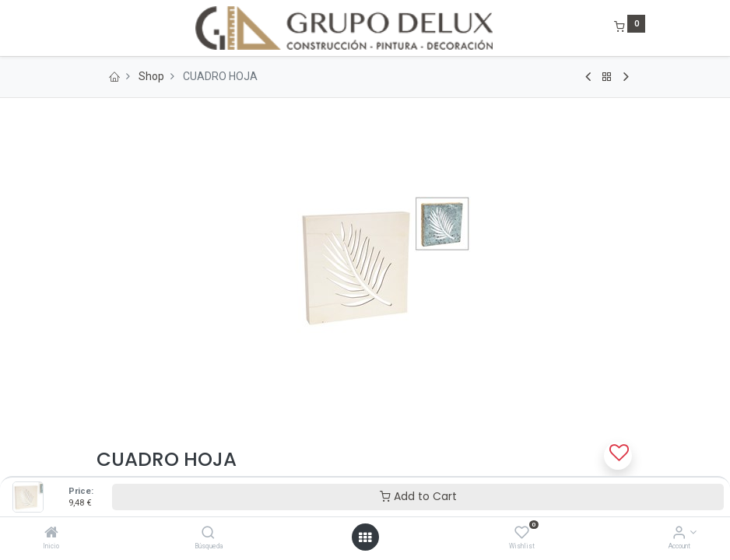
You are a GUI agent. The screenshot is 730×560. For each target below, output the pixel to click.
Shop (151, 76)
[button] (618, 456)
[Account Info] (679, 534)
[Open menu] (365, 537)
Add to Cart (418, 496)
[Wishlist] (522, 534)
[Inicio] (51, 534)
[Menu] (86, 28)
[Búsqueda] (208, 534)
